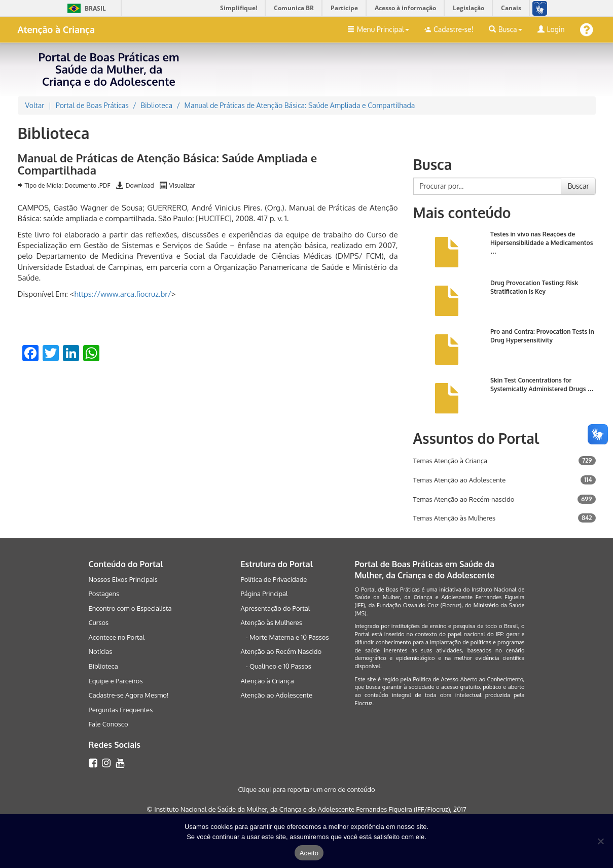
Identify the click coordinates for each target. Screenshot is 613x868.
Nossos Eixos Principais (123, 579)
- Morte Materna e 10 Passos (287, 637)
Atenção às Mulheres (271, 622)
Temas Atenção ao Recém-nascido (464, 499)
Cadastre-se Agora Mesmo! (129, 695)
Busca (506, 29)
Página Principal (264, 594)
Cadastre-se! (449, 29)
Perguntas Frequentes (121, 710)
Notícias (101, 651)
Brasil (85, 8)
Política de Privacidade (274, 579)
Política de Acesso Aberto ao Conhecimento (468, 679)
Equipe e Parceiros (116, 681)
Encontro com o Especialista (130, 608)
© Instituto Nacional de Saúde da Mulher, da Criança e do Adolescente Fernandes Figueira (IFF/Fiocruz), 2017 (306, 809)
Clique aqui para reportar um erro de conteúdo (306, 789)
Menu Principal (378, 29)
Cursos (99, 622)
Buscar (578, 186)
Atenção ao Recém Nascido (281, 651)
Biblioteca (103, 666)
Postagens (104, 594)
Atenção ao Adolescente (276, 695)
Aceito (309, 853)
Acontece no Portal (117, 637)
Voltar (35, 105)
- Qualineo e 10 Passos (278, 666)
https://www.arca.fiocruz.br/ (122, 294)
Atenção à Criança (56, 29)
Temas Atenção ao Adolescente (460, 480)
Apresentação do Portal (275, 608)
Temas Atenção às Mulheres (455, 518)
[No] (600, 841)
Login (551, 29)
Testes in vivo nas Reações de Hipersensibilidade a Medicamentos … (542, 243)
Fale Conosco (109, 724)
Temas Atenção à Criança (450, 461)
